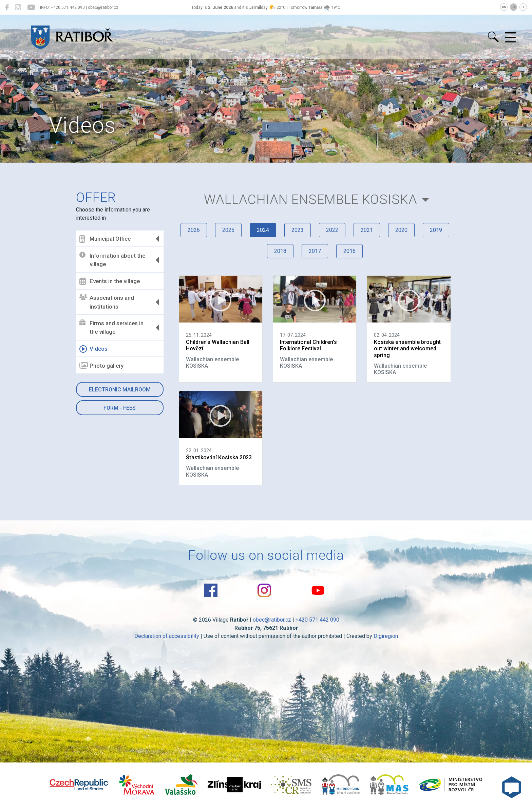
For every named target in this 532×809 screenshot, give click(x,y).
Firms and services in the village (111, 328)
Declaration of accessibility (167, 636)
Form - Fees (120, 408)
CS (504, 7)
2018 (280, 251)
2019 (436, 230)
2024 (263, 230)
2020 (401, 230)
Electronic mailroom (120, 390)
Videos (93, 349)
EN (514, 7)
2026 (194, 230)
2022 (332, 230)
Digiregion (386, 636)
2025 (228, 230)
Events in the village (110, 281)
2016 (349, 251)
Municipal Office (105, 239)
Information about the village (112, 260)
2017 (315, 251)
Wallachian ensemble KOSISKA (311, 199)
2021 (367, 230)
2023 (298, 230)
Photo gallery (101, 366)
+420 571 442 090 (317, 620)
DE (523, 7)
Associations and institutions (107, 302)
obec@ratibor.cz (272, 620)
